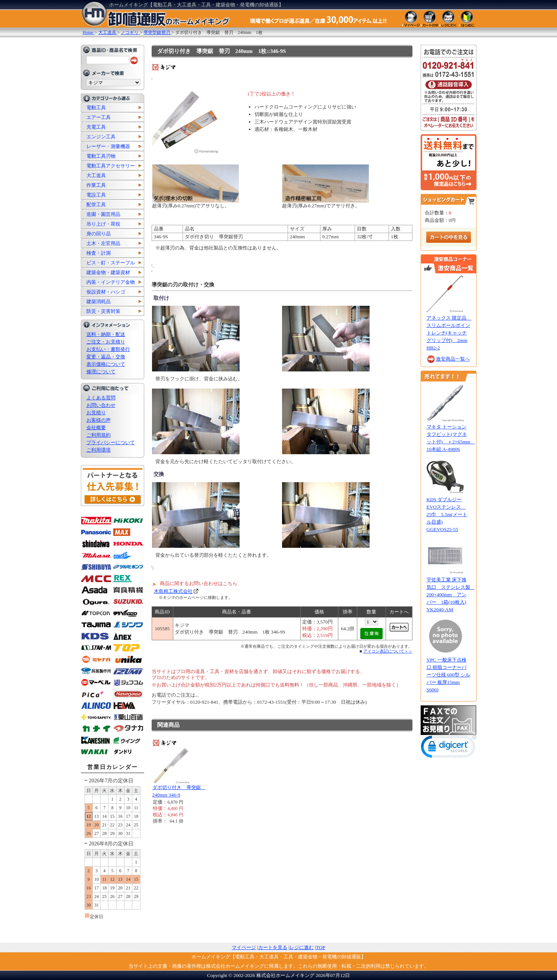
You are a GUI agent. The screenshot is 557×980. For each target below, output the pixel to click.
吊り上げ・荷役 (103, 224)
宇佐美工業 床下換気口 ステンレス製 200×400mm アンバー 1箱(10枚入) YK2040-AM (451, 595)
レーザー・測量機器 (108, 146)
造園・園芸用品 (103, 214)
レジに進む (302, 947)
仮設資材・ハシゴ (106, 292)
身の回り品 (99, 234)
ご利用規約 (99, 435)
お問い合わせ (101, 405)
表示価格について (106, 364)
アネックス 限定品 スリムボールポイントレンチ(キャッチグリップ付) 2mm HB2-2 (449, 333)
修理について (101, 372)
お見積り (96, 413)
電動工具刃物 (101, 156)
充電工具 (96, 127)
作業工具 (96, 185)
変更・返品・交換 (106, 357)
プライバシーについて (111, 442)
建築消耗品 (99, 301)
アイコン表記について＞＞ (388, 651)
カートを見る (273, 947)
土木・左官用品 (103, 243)
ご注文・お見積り (106, 342)
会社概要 (96, 428)
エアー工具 (99, 117)
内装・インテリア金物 (111, 282)
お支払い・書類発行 (108, 349)
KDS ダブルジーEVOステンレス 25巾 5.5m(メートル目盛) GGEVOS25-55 (447, 514)
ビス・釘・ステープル (111, 263)
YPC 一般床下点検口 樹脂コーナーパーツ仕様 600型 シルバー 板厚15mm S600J (449, 675)
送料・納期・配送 (106, 334)
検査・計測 (99, 253)
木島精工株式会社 (173, 591)
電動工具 (96, 108)
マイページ (244, 947)
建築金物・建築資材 (108, 272)
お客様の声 (99, 420)
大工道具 (96, 175)
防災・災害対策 (103, 311)
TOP (321, 947)
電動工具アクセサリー (111, 166)
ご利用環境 (99, 450)
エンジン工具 (101, 137)
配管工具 (96, 205)
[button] (449, 748)
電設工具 (96, 195)
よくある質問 (101, 398)
